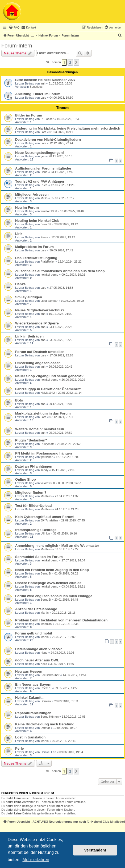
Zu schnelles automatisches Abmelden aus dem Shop (60, 271)
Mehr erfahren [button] (36, 860)
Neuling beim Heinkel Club (37, 221)
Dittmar (45, 728)
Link (19, 234)
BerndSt (46, 224)
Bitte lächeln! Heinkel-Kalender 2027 (45, 80)
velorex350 (48, 483)
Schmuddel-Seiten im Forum (39, 557)
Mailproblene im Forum (34, 247)
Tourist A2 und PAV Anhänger (40, 181)
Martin (45, 613)
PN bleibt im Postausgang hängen (43, 453)
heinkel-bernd (49, 275)
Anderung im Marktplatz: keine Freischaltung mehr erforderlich (68, 128)
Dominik (46, 701)
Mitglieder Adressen (32, 194)
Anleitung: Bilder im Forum (38, 94)
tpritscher (46, 457)
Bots (19, 400)
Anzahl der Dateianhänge (36, 609)
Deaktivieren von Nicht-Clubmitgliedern (48, 140)
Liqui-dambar (49, 301)
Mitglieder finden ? (31, 493)
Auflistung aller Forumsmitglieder (43, 168)
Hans (44, 172)
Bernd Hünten (49, 717)
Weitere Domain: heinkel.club (40, 429)
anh (43, 83)
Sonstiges (36, 87)
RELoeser (47, 119)
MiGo (44, 198)
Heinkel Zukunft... (30, 698)
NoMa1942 (48, 393)
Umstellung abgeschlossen (38, 363)
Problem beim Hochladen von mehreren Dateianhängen (61, 620)
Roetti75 (46, 688)
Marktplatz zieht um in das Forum (43, 413)
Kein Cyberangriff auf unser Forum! (45, 517)
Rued (44, 185)
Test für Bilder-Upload (34, 506)
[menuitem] (14, 27)
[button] (76, 62)
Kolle (44, 664)
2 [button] (70, 62)
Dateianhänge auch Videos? (39, 649)
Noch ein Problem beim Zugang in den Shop (52, 570)
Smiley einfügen (29, 297)
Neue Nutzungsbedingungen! (39, 153)
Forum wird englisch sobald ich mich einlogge (54, 596)
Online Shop (26, 479)
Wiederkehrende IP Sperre (37, 323)
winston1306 (49, 211)
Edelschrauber (50, 675)
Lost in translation (30, 737)
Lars (43, 98)
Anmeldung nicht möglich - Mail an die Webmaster (57, 546)
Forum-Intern (17, 46)
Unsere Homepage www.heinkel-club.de (48, 583)
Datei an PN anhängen (34, 466)
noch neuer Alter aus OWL (37, 660)
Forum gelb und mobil (34, 633)
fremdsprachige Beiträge (36, 530)
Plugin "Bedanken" (31, 440)
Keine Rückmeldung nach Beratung (45, 724)
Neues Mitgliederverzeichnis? (40, 310)
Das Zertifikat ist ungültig (36, 258)
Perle (19, 748)
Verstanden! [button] (95, 850)
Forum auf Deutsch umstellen (40, 352)
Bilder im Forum (29, 115)
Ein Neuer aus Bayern (33, 684)
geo (43, 156)
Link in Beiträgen (29, 336)
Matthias (46, 496)
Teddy (44, 470)
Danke (20, 284)
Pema (44, 237)
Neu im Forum (27, 208)
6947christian (49, 520)
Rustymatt (47, 444)
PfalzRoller (47, 262)
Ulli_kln (45, 533)
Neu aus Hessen (29, 671)
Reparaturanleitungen (33, 713)
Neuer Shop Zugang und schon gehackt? (49, 376)
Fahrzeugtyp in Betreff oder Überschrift (48, 389)
